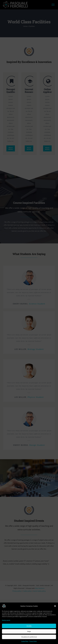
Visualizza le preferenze (29, 637)
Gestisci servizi (6, 620)
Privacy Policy (33, 641)
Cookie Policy (25, 641)
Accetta (29, 626)
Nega (29, 631)
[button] (55, 606)
